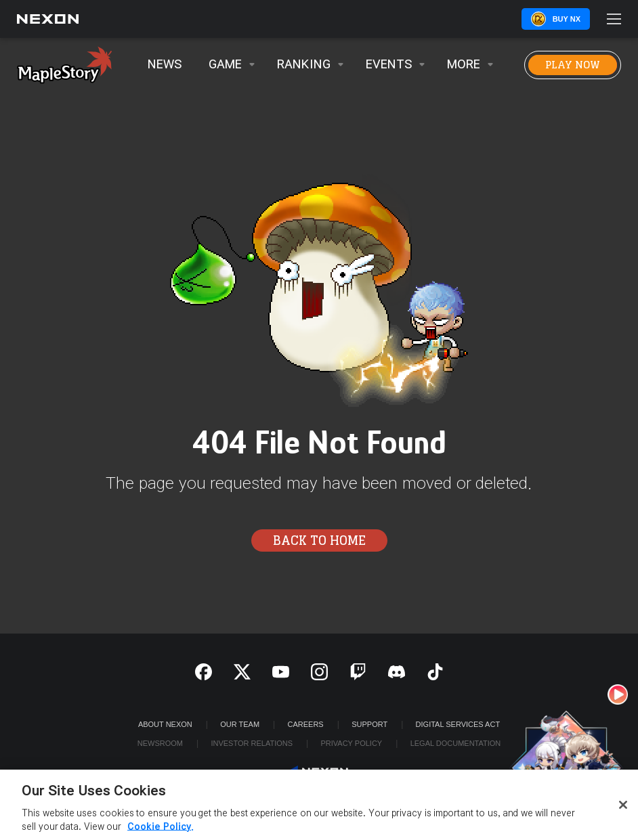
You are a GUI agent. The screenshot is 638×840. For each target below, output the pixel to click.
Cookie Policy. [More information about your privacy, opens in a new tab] (161, 830)
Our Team (240, 724)
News (165, 65)
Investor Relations (252, 743)
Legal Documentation (456, 743)
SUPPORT (369, 724)
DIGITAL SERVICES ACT (458, 724)
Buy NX (567, 19)
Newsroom (160, 743)
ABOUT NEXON (165, 724)
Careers (306, 724)
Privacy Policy (351, 743)
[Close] (623, 808)
